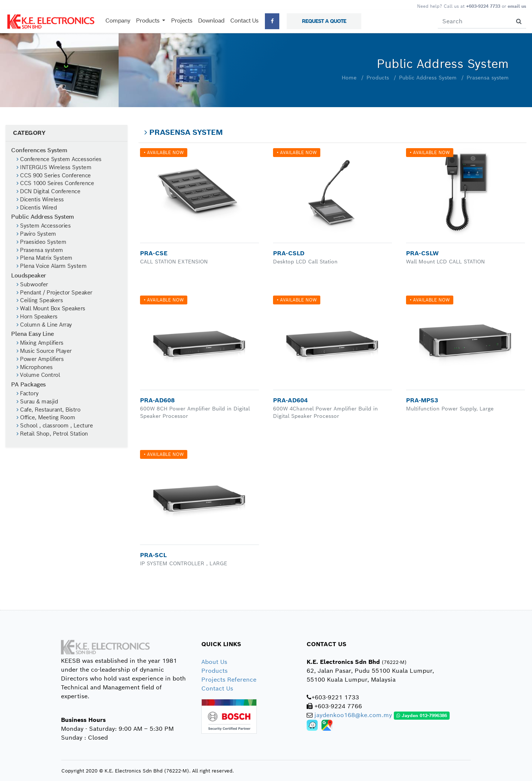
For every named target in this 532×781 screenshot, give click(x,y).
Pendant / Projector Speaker (54, 293)
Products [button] (148, 21)
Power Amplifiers (40, 359)
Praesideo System (41, 242)
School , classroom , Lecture (55, 426)
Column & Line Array (44, 325)
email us (517, 6)
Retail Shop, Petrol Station (52, 434)
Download (211, 21)
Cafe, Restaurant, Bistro (48, 410)
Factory (28, 393)
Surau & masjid (37, 402)
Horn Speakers (37, 317)
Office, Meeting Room (46, 417)
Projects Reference (229, 680)
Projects (182, 21)
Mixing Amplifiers (40, 343)
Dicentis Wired (37, 208)
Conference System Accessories (59, 159)
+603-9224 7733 (483, 6)
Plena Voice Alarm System (52, 266)
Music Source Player (44, 351)
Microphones (35, 367)
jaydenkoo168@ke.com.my (353, 715)
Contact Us (244, 21)
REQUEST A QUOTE (324, 21)
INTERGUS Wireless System (54, 167)
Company (118, 21)
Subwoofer (32, 284)
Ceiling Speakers (40, 300)
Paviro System (36, 234)
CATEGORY (29, 133)
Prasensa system (488, 78)
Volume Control (38, 375)
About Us (214, 662)
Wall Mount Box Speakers (51, 308)
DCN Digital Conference (48, 191)
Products (378, 78)
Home (349, 78)
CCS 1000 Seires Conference (55, 183)
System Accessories (44, 226)
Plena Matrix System (45, 258)
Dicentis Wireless (40, 199)
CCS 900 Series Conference (54, 175)
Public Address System (428, 78)
